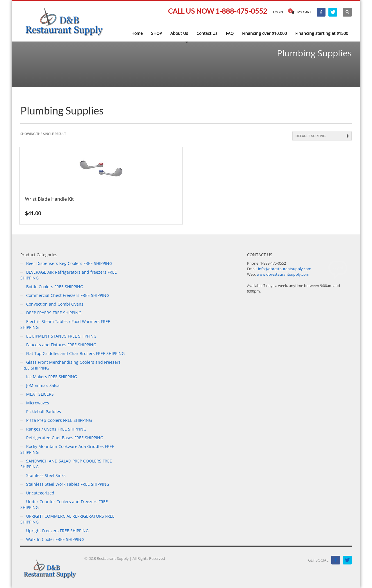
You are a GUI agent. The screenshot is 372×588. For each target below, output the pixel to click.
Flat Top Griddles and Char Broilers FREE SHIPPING (75, 353)
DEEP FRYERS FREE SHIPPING (54, 313)
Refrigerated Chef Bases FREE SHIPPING (65, 438)
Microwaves (38, 403)
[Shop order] (322, 136)
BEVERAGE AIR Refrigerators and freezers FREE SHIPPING (69, 275)
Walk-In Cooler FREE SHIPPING (55, 539)
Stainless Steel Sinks (46, 475)
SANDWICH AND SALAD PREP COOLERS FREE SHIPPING (66, 464)
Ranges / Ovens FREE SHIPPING (56, 429)
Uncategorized (40, 493)
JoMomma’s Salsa (43, 385)
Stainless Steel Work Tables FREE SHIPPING (68, 484)
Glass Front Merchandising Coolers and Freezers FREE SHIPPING (70, 365)
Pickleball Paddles (44, 412)
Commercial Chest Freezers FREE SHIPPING (68, 295)
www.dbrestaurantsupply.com (283, 274)
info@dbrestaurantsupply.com (285, 269)
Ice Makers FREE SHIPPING (52, 377)
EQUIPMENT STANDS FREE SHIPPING (61, 336)
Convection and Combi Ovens (55, 304)
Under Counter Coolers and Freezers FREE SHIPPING (64, 504)
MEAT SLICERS (40, 394)
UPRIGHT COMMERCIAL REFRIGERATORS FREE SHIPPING (67, 519)
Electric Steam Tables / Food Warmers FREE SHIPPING (65, 324)
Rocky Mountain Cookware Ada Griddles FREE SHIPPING (67, 449)
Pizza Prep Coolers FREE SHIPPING (59, 420)
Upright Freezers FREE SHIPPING (57, 531)
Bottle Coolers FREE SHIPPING (55, 287)
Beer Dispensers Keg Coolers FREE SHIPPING (69, 263)
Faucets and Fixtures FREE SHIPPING (61, 345)
